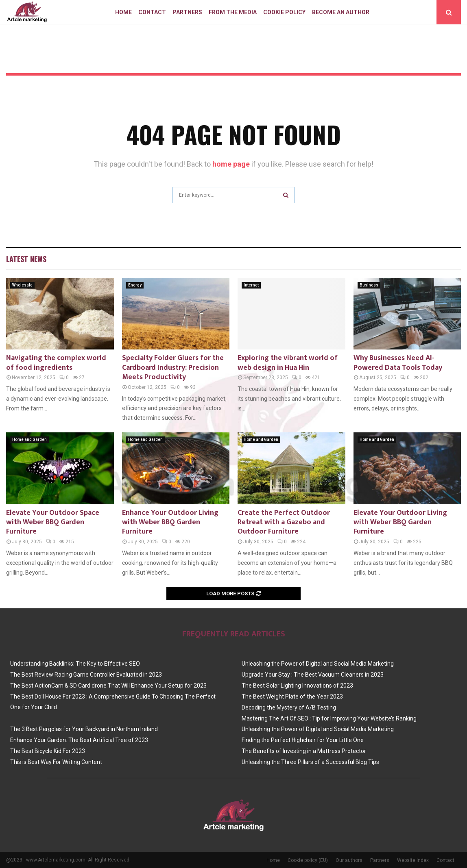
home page (231, 164)
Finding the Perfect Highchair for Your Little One (303, 740)
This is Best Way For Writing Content (56, 762)
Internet (251, 285)
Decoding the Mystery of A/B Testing (289, 707)
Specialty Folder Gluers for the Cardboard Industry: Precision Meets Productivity (173, 368)
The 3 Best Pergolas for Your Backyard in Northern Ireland (84, 729)
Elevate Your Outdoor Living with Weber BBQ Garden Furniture (400, 522)
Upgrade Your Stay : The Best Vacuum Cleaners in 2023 (313, 675)
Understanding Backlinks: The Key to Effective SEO (75, 664)
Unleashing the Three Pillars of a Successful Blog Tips (310, 762)
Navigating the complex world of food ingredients (56, 363)
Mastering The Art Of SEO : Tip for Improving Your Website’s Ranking (329, 718)
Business (369, 285)
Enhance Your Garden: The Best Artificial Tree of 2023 (79, 740)
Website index (413, 860)
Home (123, 12)
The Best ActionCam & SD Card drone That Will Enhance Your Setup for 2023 (108, 686)
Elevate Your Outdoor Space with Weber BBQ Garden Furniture (53, 522)
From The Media (233, 12)
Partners (187, 12)
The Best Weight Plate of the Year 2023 (292, 697)
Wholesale (22, 285)
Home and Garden (29, 439)
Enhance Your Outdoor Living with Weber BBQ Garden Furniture (170, 522)
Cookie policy (284, 12)
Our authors (349, 860)
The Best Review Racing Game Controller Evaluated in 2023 (86, 675)
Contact (152, 12)
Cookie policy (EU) (308, 860)
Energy (135, 285)
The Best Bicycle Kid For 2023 (48, 751)
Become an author (341, 12)
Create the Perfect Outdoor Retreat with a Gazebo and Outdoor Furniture (284, 522)
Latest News (26, 259)
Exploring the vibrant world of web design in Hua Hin (288, 363)
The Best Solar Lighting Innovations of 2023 (297, 686)
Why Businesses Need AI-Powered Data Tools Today (398, 363)
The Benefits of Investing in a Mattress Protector (304, 751)
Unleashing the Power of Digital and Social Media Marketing (318, 664)
